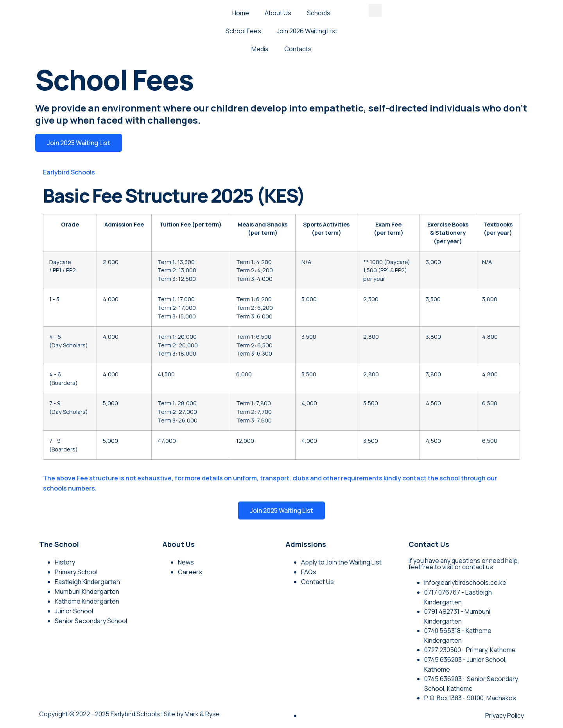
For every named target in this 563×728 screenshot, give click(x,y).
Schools (319, 13)
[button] (375, 10)
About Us (278, 13)
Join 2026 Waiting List (307, 31)
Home (241, 13)
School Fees (243, 31)
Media (260, 49)
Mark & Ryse (202, 714)
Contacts (298, 49)
